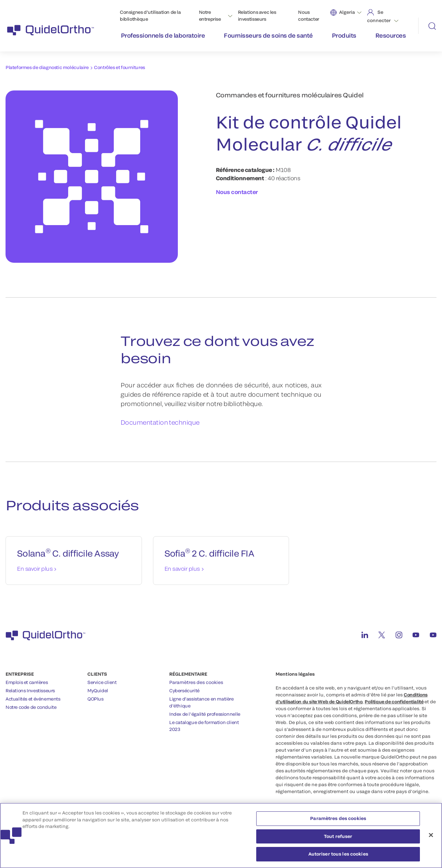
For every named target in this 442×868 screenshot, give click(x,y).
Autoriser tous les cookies (338, 857)
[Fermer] (431, 838)
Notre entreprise (210, 16)
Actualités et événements (33, 699)
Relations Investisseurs (30, 691)
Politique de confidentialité (394, 702)
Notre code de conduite (31, 707)
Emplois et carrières (27, 682)
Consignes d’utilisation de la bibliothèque (150, 16)
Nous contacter (309, 16)
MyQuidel (98, 691)
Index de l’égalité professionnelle (205, 714)
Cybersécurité (184, 691)
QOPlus (95, 699)
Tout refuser (338, 839)
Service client (102, 682)
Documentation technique (160, 422)
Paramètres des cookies (196, 682)
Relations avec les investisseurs (257, 16)
